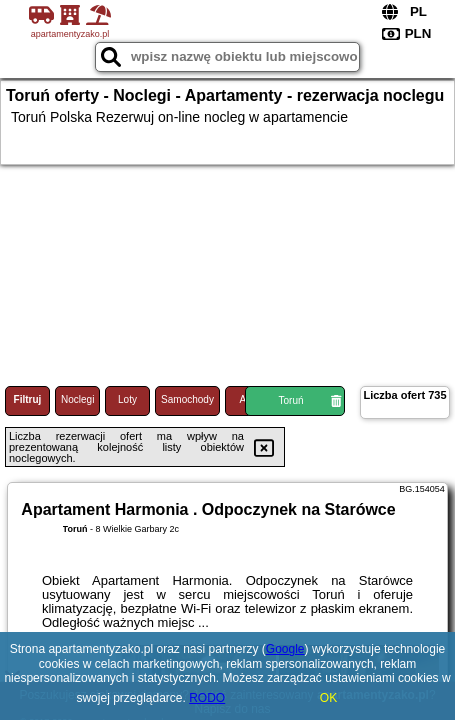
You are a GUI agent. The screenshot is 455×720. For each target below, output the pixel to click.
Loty (127, 399)
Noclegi (77, 399)
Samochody (187, 399)
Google (285, 649)
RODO (207, 698)
